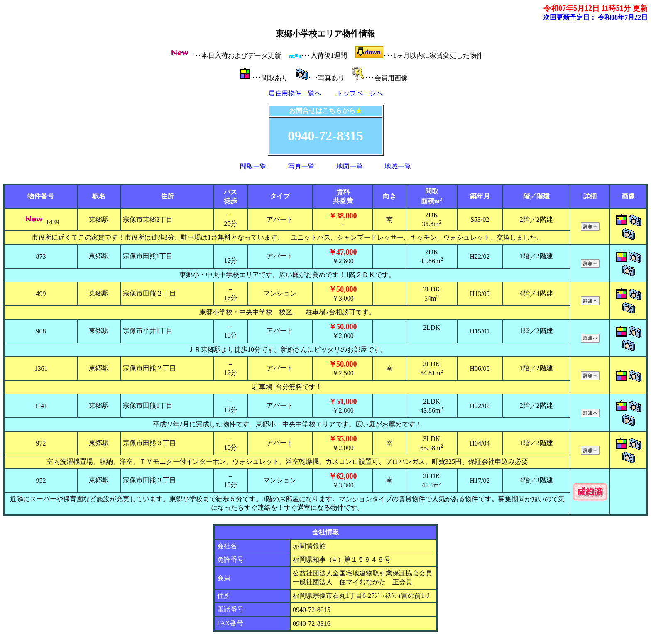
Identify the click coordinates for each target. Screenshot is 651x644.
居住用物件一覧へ (295, 93)
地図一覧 (350, 166)
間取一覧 (253, 166)
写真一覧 (301, 166)
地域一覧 (398, 166)
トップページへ (360, 93)
